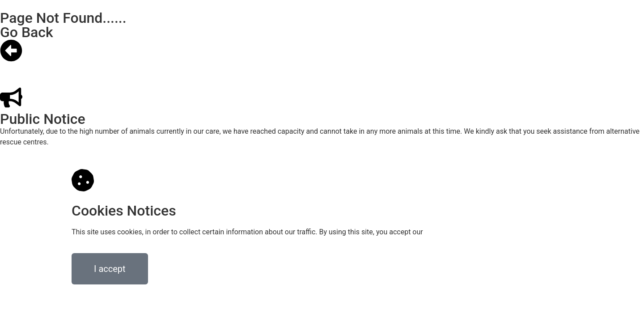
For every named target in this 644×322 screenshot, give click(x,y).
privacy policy (446, 232)
